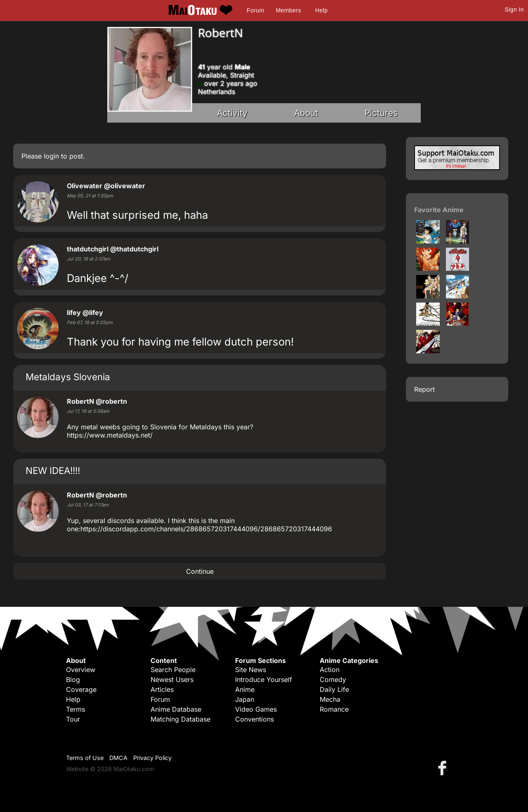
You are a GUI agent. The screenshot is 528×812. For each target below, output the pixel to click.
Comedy (333, 679)
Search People (173, 670)
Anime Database (176, 709)
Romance (334, 709)
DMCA (118, 758)
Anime (245, 689)
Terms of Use (85, 758)
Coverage (81, 689)
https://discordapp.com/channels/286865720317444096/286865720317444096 (206, 529)
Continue (200, 571)
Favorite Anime (439, 210)
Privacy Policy (152, 758)
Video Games (256, 709)
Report (424, 389)
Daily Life (334, 689)
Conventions (255, 719)
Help (321, 10)
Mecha (330, 699)
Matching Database (180, 719)
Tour (73, 719)
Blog (73, 679)
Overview (81, 670)
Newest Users (172, 679)
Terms (75, 709)
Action (330, 670)
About (306, 113)
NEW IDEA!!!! (53, 470)
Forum (255, 10)
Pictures (381, 113)
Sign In (514, 9)
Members (289, 10)
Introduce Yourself (264, 679)
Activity (232, 113)
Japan (245, 699)
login (51, 156)
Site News (251, 670)
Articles (162, 689)
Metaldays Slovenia (68, 377)
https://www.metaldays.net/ (110, 435)
